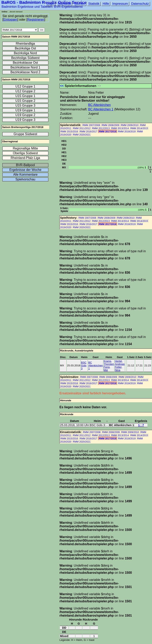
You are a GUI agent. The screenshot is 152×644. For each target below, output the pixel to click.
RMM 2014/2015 (139, 128)
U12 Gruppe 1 (25, 86)
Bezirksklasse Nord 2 (25, 72)
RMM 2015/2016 (69, 132)
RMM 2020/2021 (82, 135)
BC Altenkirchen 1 (101, 109)
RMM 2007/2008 (91, 125)
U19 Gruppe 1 (25, 110)
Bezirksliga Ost (25, 48)
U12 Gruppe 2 (25, 91)
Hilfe (106, 4)
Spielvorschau (25, 179)
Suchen (80, 4)
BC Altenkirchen (99, 105)
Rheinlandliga (25, 44)
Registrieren (36, 20)
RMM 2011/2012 (82, 128)
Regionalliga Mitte (25, 148)
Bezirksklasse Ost (25, 63)
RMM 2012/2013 (101, 128)
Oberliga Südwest (25, 153)
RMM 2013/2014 (120, 128)
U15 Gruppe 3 (25, 105)
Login (50, 4)
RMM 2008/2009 (110, 125)
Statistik (94, 4)
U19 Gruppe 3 (25, 120)
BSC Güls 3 (84, 365)
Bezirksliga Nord (25, 53)
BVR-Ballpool (25, 165)
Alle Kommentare (25, 175)
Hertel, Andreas (120, 363)
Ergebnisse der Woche (25, 170)
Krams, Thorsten (109, 363)
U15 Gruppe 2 (25, 101)
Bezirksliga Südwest (25, 58)
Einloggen (10, 20)
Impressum (120, 4)
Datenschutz (140, 4)
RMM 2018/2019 (127, 132)
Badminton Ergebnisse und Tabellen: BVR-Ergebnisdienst (42, 7)
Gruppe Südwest (25, 134)
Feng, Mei (107, 369)
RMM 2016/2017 (88, 132)
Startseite (64, 4)
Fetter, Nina (119, 369)
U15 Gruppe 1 (25, 96)
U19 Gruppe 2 (25, 115)
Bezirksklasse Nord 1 (25, 67)
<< (62, 86)
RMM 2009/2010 (130, 125)
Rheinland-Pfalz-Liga (25, 158)
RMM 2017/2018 (108, 132)
